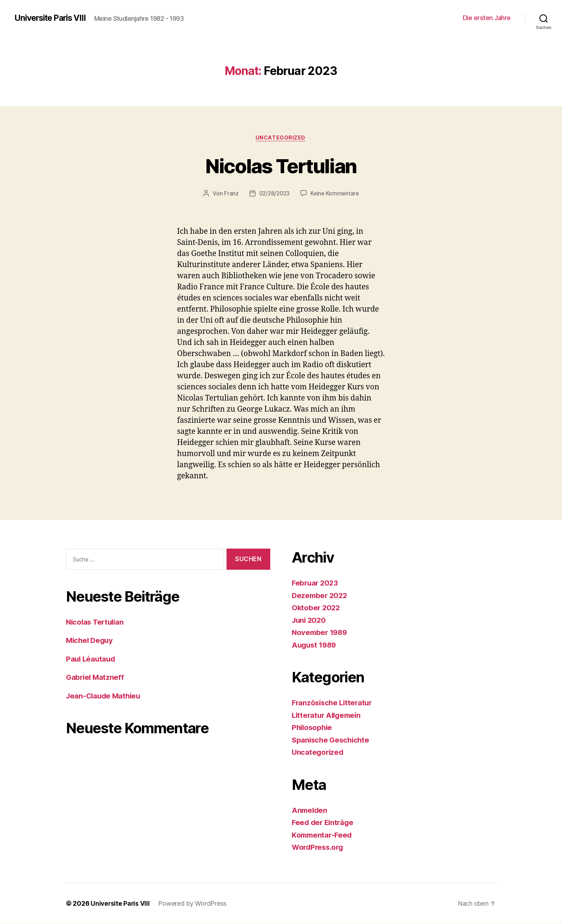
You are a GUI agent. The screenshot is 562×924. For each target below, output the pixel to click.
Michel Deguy (91, 641)
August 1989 (315, 645)
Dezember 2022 (321, 596)
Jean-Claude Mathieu (105, 696)
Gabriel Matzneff (96, 678)
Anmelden (310, 811)
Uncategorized (281, 138)
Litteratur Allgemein (328, 715)
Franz (230, 194)
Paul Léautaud (92, 660)
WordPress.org (319, 848)
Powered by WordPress (193, 904)
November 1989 (321, 633)
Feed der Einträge (324, 823)
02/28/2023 (274, 194)
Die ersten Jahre (487, 18)
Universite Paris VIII (52, 18)
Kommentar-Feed (323, 835)
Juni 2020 (310, 620)
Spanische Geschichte (332, 740)
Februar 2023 (316, 584)
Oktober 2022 (317, 608)
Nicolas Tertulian (281, 165)
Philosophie (313, 728)
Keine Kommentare (336, 194)
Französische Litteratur (334, 703)
